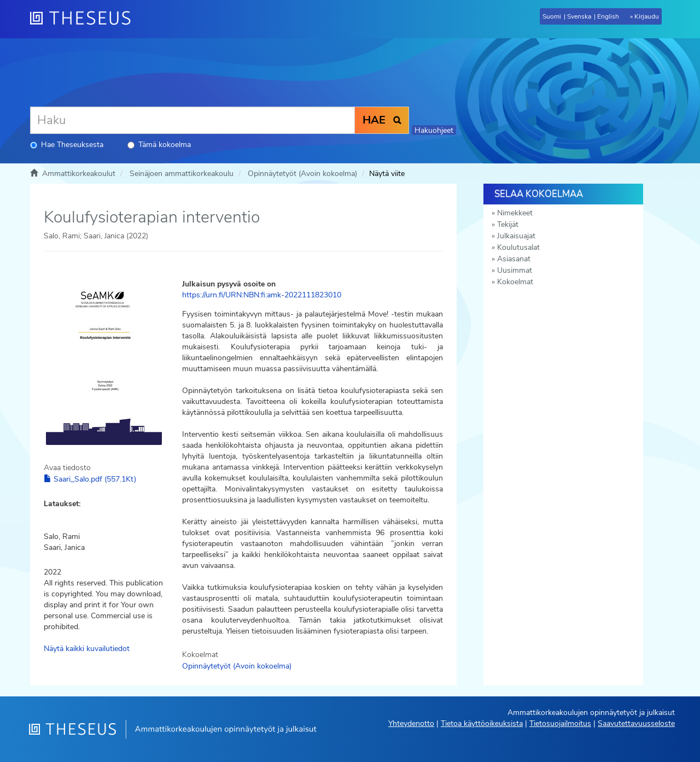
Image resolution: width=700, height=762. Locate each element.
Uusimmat (515, 270)
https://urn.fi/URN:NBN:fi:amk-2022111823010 (262, 295)
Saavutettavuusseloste (636, 723)
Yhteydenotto (411, 723)
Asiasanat (514, 259)
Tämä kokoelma (159, 145)
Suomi (552, 16)
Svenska (579, 16)
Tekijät (508, 224)
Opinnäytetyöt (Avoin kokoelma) (302, 174)
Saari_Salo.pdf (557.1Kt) (90, 479)
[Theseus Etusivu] (85, 19)
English (608, 16)
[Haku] (192, 120)
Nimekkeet (515, 213)
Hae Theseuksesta (67, 145)
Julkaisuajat (516, 236)
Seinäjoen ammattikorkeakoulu (182, 174)
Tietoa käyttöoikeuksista (482, 723)
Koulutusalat (518, 247)
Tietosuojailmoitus (560, 723)
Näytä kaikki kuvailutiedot (87, 649)
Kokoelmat (515, 282)
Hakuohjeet (434, 130)
